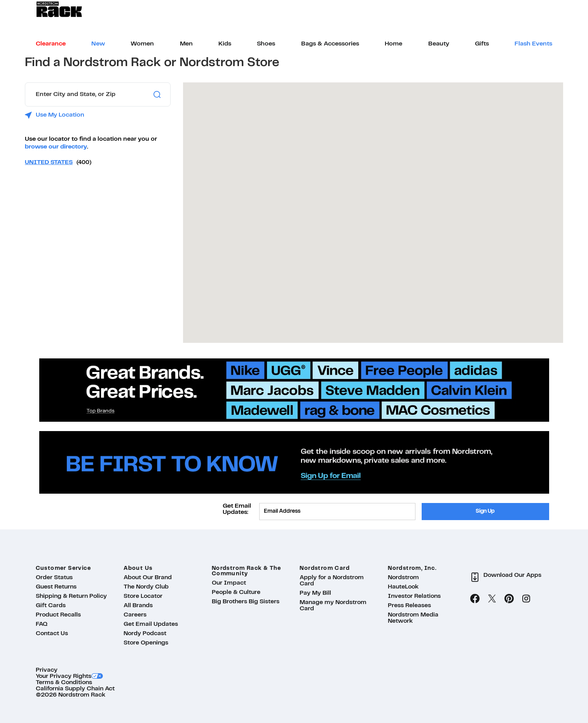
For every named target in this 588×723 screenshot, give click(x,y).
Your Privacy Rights (64, 676)
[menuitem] (51, 44)
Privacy (47, 670)
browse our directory (56, 147)
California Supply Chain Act (75, 689)
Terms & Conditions (64, 683)
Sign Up (485, 511)
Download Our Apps (512, 575)
